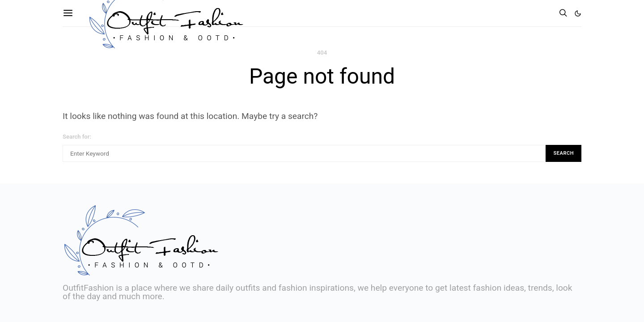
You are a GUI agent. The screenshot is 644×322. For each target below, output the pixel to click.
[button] (578, 13)
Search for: (77, 137)
